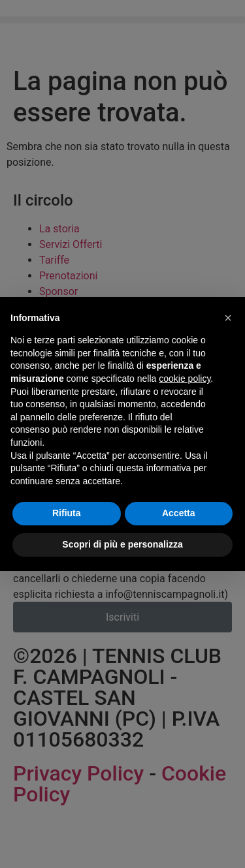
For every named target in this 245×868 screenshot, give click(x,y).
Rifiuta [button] (67, 513)
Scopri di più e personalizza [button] (122, 544)
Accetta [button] (179, 513)
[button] (228, 318)
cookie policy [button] (185, 379)
